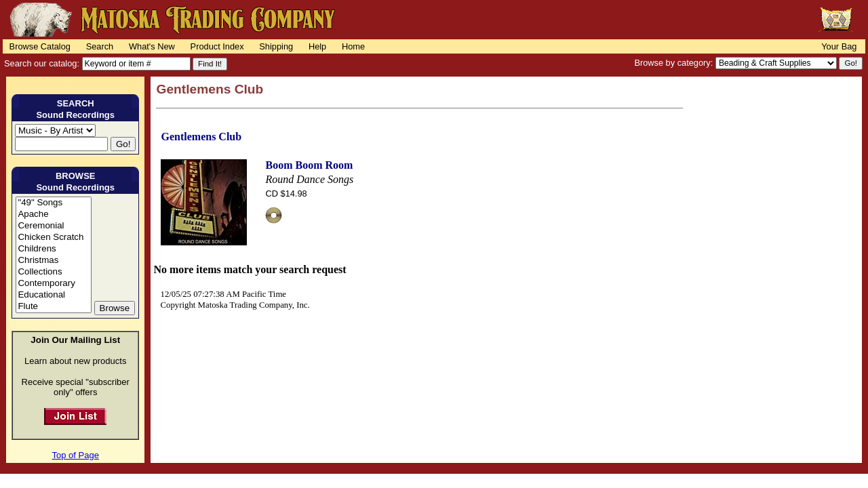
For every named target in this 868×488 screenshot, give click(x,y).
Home (353, 46)
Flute (53, 307)
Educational (53, 295)
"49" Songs (53, 203)
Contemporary (53, 284)
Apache (53, 215)
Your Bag (839, 46)
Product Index (217, 46)
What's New (152, 46)
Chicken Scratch (53, 238)
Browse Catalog (40, 46)
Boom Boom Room (309, 165)
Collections (53, 272)
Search (100, 46)
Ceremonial (53, 226)
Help (317, 46)
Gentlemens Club (201, 137)
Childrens (53, 249)
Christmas (53, 261)
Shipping (276, 46)
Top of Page (76, 455)
